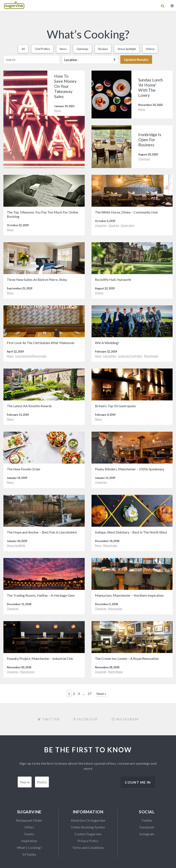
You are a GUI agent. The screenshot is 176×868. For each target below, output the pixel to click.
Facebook (147, 827)
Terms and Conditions (88, 847)
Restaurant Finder (29, 820)
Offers (29, 827)
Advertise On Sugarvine (88, 820)
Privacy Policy (88, 841)
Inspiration (29, 841)
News (63, 49)
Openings (82, 49)
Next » (101, 694)
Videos (150, 49)
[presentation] (85, 785)
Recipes (103, 49)
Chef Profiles (42, 49)
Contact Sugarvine (88, 834)
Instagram (147, 834)
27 (90, 694)
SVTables (29, 854)
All (23, 49)
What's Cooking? (29, 847)
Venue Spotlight (127, 49)
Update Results (136, 59)
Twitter (147, 820)
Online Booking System (88, 827)
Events (29, 834)
